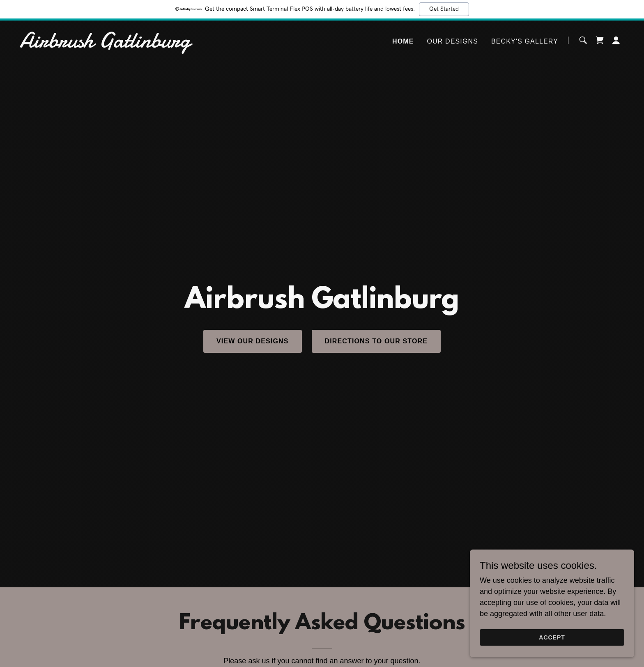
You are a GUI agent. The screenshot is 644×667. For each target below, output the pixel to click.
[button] (616, 40)
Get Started (444, 9)
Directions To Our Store (376, 341)
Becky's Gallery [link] (525, 41)
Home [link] (403, 41)
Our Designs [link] (452, 41)
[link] (125, 45)
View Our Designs (253, 341)
